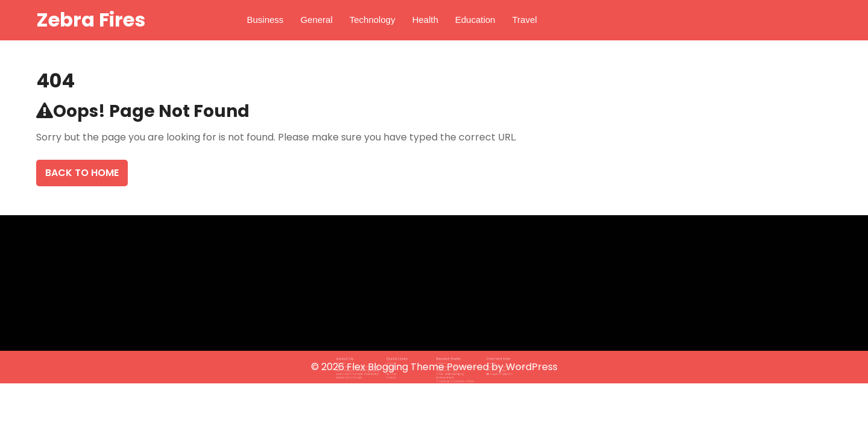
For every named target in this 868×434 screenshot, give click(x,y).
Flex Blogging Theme (397, 367)
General (316, 20)
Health (425, 20)
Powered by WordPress (502, 367)
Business (266, 20)
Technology (373, 20)
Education (475, 20)
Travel (525, 20)
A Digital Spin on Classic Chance (450, 377)
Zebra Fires (91, 20)
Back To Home (82, 173)
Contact (401, 375)
